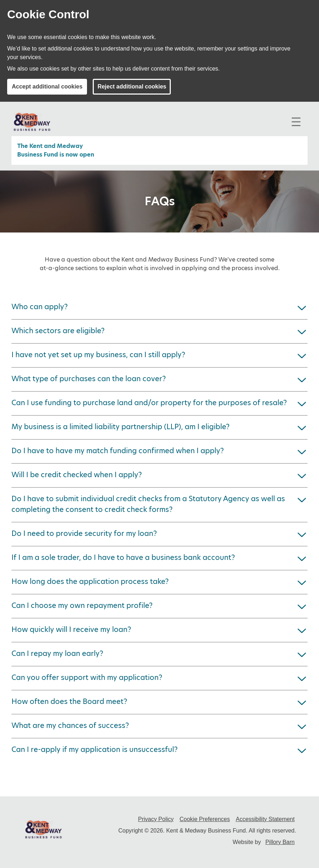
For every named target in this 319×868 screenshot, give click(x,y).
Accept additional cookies (47, 87)
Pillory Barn (280, 842)
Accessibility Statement (265, 819)
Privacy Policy (156, 819)
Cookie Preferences (205, 819)
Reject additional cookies (132, 87)
